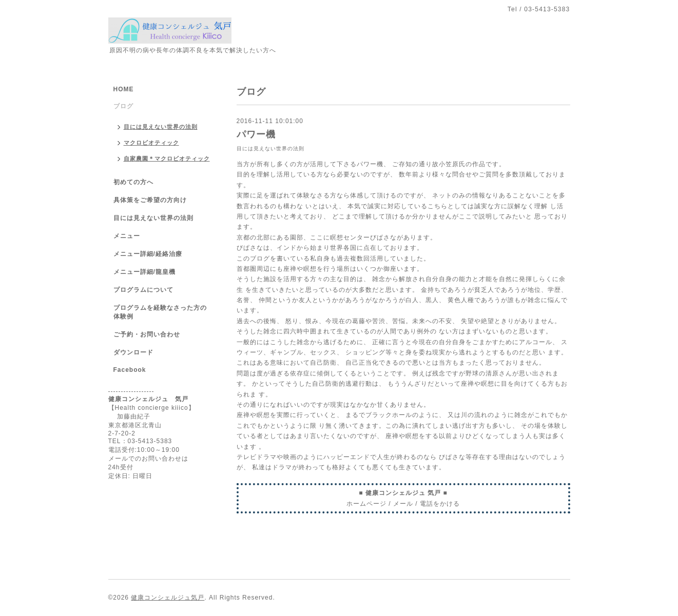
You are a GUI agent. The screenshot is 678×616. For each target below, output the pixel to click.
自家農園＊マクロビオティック (167, 158)
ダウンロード (133, 352)
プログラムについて (143, 290)
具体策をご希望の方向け (150, 200)
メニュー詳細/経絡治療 (148, 254)
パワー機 (256, 134)
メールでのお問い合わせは (148, 459)
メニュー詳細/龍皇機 (144, 272)
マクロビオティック (151, 143)
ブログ (123, 106)
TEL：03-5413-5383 (140, 441)
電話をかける (440, 504)
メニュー (127, 236)
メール (403, 504)
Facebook (130, 370)
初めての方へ (133, 182)
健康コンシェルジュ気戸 (168, 598)
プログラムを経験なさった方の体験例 (160, 312)
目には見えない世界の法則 (270, 148)
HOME (124, 89)
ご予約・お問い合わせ (147, 334)
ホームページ (366, 504)
